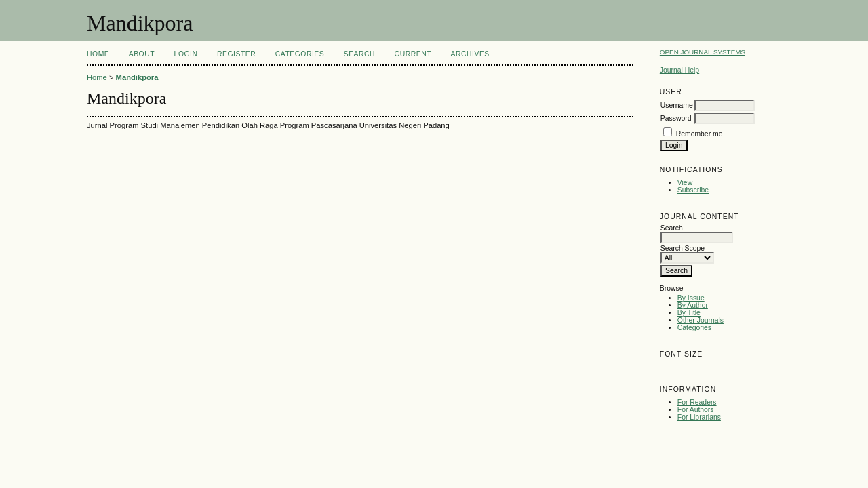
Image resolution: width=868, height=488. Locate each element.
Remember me (699, 134)
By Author (693, 305)
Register (236, 54)
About (142, 54)
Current (413, 54)
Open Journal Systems (703, 52)
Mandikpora (137, 77)
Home (98, 54)
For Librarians (699, 417)
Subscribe (693, 190)
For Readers (697, 402)
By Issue (691, 298)
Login (186, 54)
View (685, 183)
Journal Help (679, 70)
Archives (470, 54)
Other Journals (701, 320)
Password (676, 118)
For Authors (696, 410)
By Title (689, 313)
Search (359, 54)
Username (677, 105)
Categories (694, 328)
